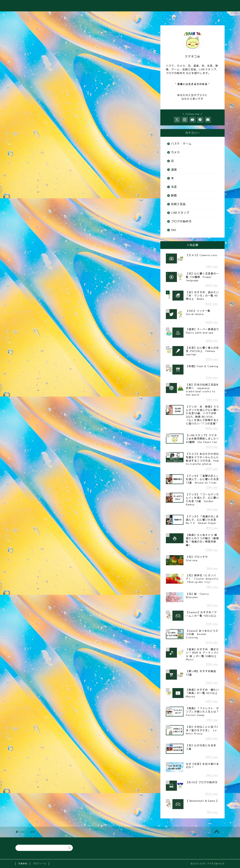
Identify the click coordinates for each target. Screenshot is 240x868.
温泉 (174, 170)
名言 (174, 187)
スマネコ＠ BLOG (120, 6)
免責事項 (23, 864)
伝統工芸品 (178, 204)
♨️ (76, 16)
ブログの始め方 (181, 221)
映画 (174, 195)
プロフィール (39, 864)
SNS (174, 230)
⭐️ (214, 16)
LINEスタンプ (180, 213)
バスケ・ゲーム (181, 144)
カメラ (175, 152)
